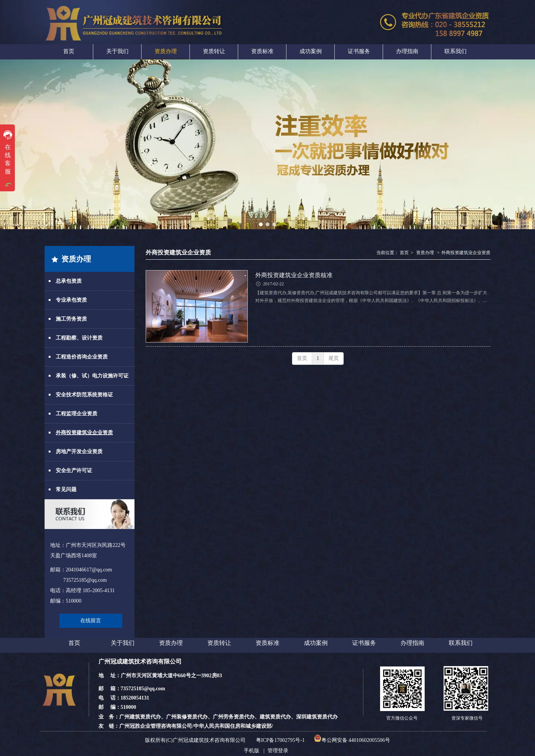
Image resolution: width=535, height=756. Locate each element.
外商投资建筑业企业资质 (466, 253)
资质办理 (425, 253)
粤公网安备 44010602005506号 (352, 740)
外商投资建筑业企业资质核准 (294, 275)
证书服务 (364, 643)
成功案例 (316, 643)
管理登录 (278, 751)
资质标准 (267, 643)
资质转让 (219, 643)
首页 (404, 253)
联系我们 (461, 643)
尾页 (334, 358)
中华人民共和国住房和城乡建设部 (233, 726)
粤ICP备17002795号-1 (280, 740)
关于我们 (123, 643)
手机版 (252, 751)
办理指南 (412, 643)
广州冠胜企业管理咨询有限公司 (156, 726)
